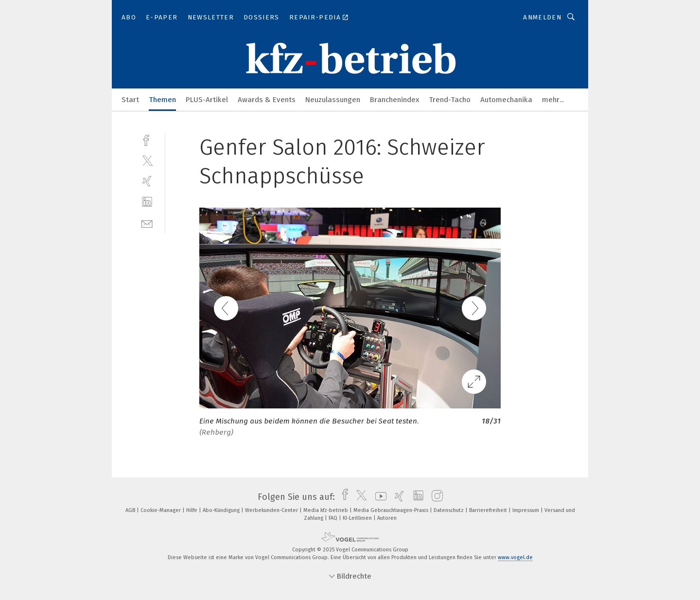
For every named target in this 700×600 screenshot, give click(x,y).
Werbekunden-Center (272, 510)
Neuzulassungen (333, 100)
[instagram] (435, 497)
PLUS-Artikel (207, 100)
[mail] (147, 223)
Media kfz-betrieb (326, 510)
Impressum (526, 510)
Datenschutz (449, 510)
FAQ (334, 518)
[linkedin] (147, 202)
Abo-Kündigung (222, 510)
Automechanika (506, 100)
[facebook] (147, 139)
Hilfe (192, 510)
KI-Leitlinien (358, 518)
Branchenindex (394, 100)
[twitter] (147, 160)
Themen (162, 100)
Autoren (387, 518)
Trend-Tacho (450, 100)
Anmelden (542, 17)
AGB (131, 510)
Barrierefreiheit (489, 510)
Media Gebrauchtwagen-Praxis (392, 510)
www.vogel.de (515, 557)
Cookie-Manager (161, 510)
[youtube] (378, 497)
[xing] (147, 181)
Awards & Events (267, 100)
